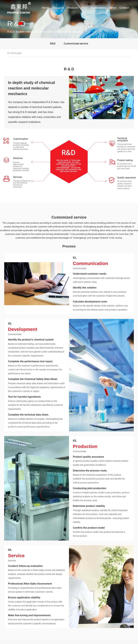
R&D (53, 44)
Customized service (76, 44)
